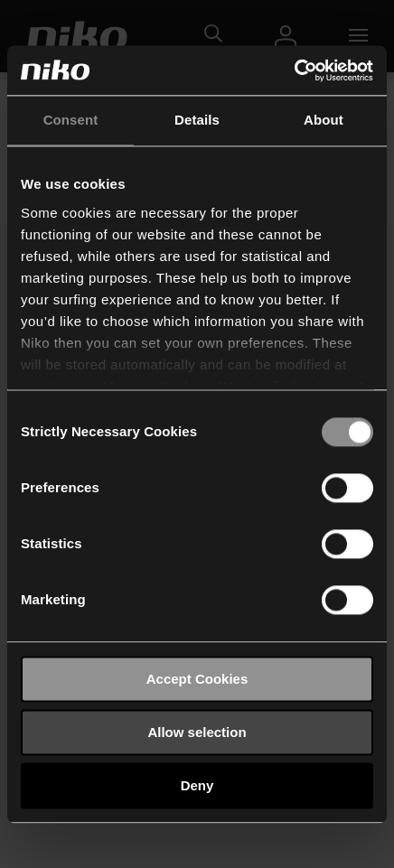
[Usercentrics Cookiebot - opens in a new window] (294, 70)
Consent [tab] (71, 120)
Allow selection (197, 732)
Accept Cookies (197, 679)
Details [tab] (197, 120)
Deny (197, 785)
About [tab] (324, 120)
